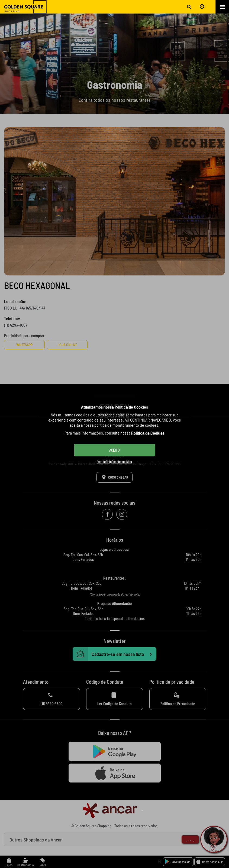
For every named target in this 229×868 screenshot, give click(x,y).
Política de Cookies (148, 433)
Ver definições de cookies (115, 462)
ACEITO (114, 450)
